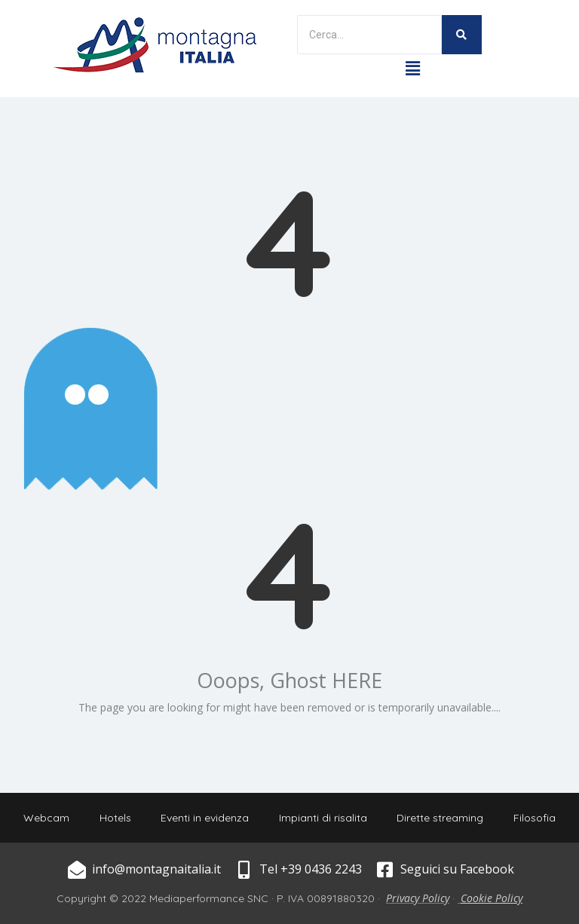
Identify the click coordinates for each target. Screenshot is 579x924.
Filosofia (535, 818)
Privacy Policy (418, 898)
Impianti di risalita (323, 818)
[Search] (369, 35)
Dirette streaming (441, 818)
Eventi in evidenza (205, 818)
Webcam (46, 818)
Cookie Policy (492, 898)
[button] (412, 68)
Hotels (115, 818)
